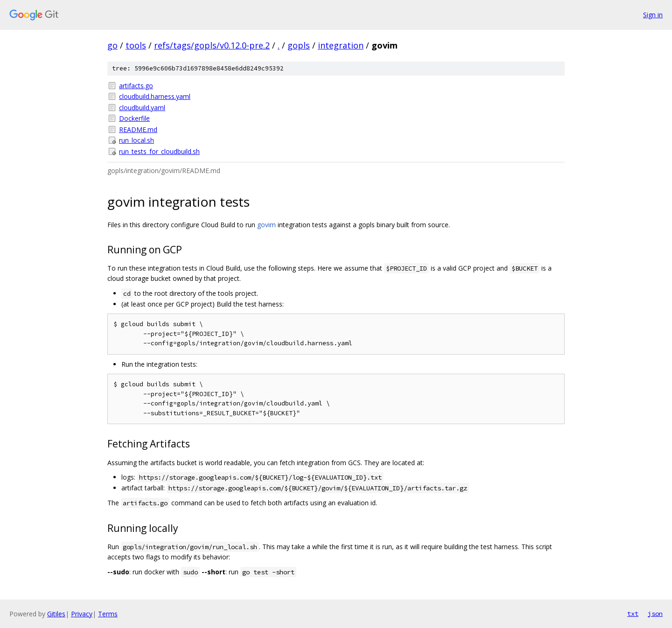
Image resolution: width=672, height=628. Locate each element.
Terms (108, 614)
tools (136, 45)
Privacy (82, 614)
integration (341, 45)
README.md (138, 129)
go (112, 45)
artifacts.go (136, 86)
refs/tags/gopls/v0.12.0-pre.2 (212, 45)
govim (266, 225)
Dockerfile (134, 118)
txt (633, 614)
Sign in (653, 15)
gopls (299, 45)
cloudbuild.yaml (142, 108)
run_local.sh (136, 140)
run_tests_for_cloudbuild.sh (159, 151)
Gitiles (56, 614)
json (655, 614)
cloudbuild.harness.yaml (155, 96)
